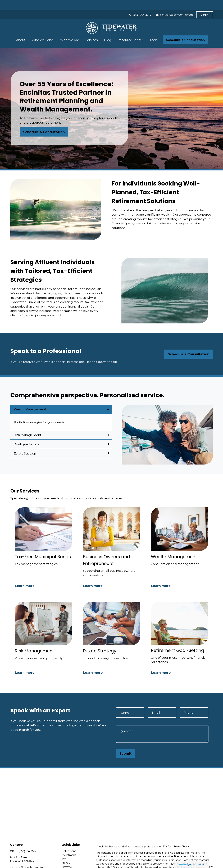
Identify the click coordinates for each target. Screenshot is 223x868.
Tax (64, 849)
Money (66, 853)
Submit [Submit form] (126, 743)
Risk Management (28, 425)
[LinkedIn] (24, 862)
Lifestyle (67, 857)
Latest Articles (70, 861)
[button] (21, 29)
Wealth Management (30, 399)
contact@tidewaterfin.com (174, 4)
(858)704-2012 (27, 841)
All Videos (67, 865)
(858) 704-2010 (140, 4)
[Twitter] (18, 862)
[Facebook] (12, 862)
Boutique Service (27, 434)
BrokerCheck (181, 836)
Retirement (69, 841)
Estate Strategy (25, 443)
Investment (69, 845)
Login (205, 4)
